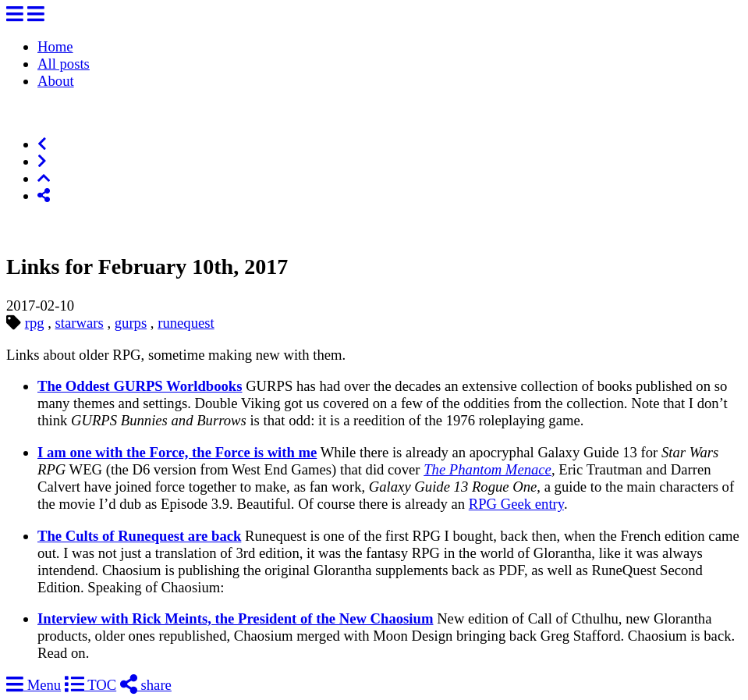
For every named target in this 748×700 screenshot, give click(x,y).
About (56, 81)
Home (55, 46)
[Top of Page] (44, 178)
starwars (80, 323)
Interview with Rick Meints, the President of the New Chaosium (235, 618)
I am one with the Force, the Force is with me (177, 452)
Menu (34, 685)
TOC (90, 685)
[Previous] (42, 144)
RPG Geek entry (516, 504)
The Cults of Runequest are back (139, 536)
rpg (35, 323)
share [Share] (146, 685)
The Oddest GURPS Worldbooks (140, 386)
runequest (186, 323)
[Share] (44, 195)
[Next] (42, 161)
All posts (64, 64)
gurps (131, 323)
